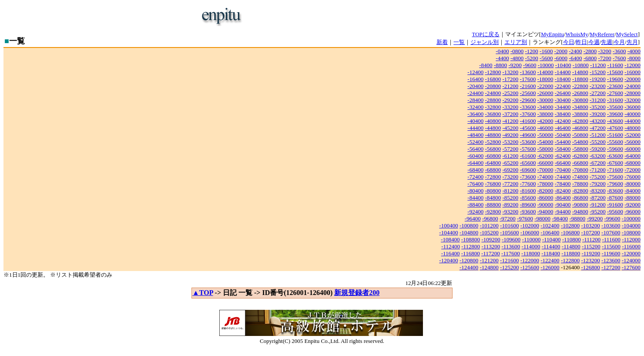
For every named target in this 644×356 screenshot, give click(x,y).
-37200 (511, 114)
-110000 (532, 239)
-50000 (545, 135)
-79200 (598, 184)
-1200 (532, 51)
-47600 (615, 128)
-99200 (595, 219)
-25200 (511, 93)
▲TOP (203, 293)
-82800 (580, 191)
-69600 (528, 170)
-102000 (530, 225)
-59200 (598, 149)
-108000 (631, 232)
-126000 (550, 267)
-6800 (590, 58)
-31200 (598, 100)
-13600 (528, 72)
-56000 (632, 142)
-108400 (450, 239)
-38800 (580, 114)
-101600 (509, 225)
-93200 (511, 212)
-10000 (546, 65)
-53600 (528, 142)
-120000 (631, 253)
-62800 (580, 156)
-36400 (475, 114)
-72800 (493, 177)
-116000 (631, 246)
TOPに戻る (486, 34)
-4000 (634, 51)
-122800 (570, 260)
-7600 (619, 58)
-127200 (611, 267)
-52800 (493, 142)
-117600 (511, 253)
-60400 (475, 156)
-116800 (471, 253)
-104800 (469, 232)
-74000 (545, 177)
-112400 (451, 246)
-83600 (615, 191)
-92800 (493, 212)
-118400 (551, 253)
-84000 (632, 191)
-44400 (475, 128)
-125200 (509, 267)
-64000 (632, 156)
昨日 (581, 42)
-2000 (561, 51)
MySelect (627, 34)
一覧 (459, 42)
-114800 (571, 246)
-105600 (509, 232)
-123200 (590, 260)
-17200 (511, 79)
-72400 (475, 177)
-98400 (560, 219)
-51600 (615, 135)
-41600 (528, 121)
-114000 (531, 246)
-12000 (632, 65)
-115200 (591, 246)
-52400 (475, 142)
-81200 (511, 191)
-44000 (632, 121)
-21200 (511, 86)
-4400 (502, 58)
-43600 (615, 121)
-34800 (580, 107)
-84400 (475, 198)
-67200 (598, 163)
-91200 (598, 205)
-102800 (570, 225)
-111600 (611, 239)
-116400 (451, 253)
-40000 (632, 114)
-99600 (612, 219)
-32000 (632, 100)
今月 (619, 42)
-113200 (491, 246)
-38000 (545, 114)
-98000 (542, 219)
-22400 (563, 86)
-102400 (550, 225)
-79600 (615, 184)
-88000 (632, 198)
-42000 (545, 121)
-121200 (489, 260)
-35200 (598, 107)
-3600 (619, 51)
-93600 (528, 212)
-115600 (611, 246)
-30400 (563, 100)
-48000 (632, 128)
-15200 (598, 72)
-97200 (508, 219)
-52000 (632, 135)
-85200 (511, 198)
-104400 (448, 232)
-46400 (563, 128)
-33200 (511, 107)
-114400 (551, 246)
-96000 (632, 212)
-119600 (611, 253)
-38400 (563, 114)
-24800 (493, 93)
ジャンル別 (485, 42)
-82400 (563, 191)
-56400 (475, 149)
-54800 (580, 142)
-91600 (615, 205)
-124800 (489, 267)
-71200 (598, 170)
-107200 (590, 232)
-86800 (580, 198)
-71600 (615, 170)
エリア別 (516, 42)
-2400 (575, 51)
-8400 (486, 65)
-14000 (545, 72)
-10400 (563, 65)
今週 (594, 42)
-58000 (545, 149)
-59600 (615, 149)
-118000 (531, 253)
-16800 (493, 79)
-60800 (493, 156)
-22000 (545, 86)
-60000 (632, 149)
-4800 (517, 58)
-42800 (580, 121)
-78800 (580, 184)
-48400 (475, 135)
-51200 (598, 135)
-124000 (631, 260)
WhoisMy (577, 34)
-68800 (493, 170)
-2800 (590, 51)
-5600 (546, 58)
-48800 (493, 135)
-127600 (631, 267)
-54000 (545, 142)
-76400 (475, 184)
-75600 (615, 177)
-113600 (511, 246)
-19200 (598, 79)
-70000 (545, 170)
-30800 (580, 100)
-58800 (580, 149)
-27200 (598, 93)
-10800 (581, 65)
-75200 (598, 177)
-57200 (511, 149)
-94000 (545, 212)
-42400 (563, 121)
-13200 (511, 72)
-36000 (632, 107)
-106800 (570, 232)
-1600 (546, 51)
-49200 (511, 135)
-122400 (550, 260)
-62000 (545, 156)
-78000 (545, 184)
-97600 (525, 219)
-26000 (545, 93)
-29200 (511, 100)
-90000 (545, 205)
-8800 (500, 65)
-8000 (634, 58)
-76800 (493, 184)
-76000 (632, 177)
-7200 (604, 58)
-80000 (632, 184)
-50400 (563, 135)
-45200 (511, 128)
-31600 (615, 100)
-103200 (590, 225)
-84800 (493, 198)
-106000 (530, 232)
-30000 (545, 100)
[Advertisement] (351, 17)
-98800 (577, 219)
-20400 (475, 86)
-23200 (598, 86)
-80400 (475, 191)
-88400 (475, 205)
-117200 (491, 253)
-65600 (528, 163)
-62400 (563, 156)
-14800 (580, 72)
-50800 (580, 135)
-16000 (632, 72)
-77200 (511, 184)
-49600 (528, 135)
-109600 (511, 239)
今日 (569, 42)
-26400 (563, 93)
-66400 (563, 163)
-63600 (615, 156)
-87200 (598, 198)
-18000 (545, 79)
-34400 (563, 107)
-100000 (631, 219)
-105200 (489, 232)
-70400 (563, 170)
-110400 (552, 239)
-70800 (580, 170)
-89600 (528, 205)
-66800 (580, 163)
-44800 (493, 128)
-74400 (563, 177)
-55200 (598, 142)
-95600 (615, 212)
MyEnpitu (552, 34)
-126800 (590, 267)
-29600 (528, 100)
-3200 (604, 51)
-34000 (545, 107)
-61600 (528, 156)
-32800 (493, 107)
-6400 (575, 58)
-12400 (475, 72)
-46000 (545, 128)
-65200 (511, 163)
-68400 (475, 170)
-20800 (493, 86)
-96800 (490, 219)
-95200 (598, 212)
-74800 (580, 177)
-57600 (528, 149)
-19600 (615, 79)
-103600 (611, 225)
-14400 (563, 72)
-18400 (563, 79)
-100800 (469, 225)
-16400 (475, 79)
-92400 (475, 212)
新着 (442, 42)
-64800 (493, 163)
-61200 (511, 156)
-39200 (598, 114)
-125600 (530, 267)
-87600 (615, 198)
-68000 (632, 163)
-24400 (475, 93)
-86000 (545, 198)
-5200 (532, 58)
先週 (607, 42)
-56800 (493, 149)
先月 (632, 42)
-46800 (580, 128)
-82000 (545, 191)
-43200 (598, 121)
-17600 (528, 79)
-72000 (632, 170)
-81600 (528, 191)
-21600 (528, 86)
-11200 (598, 65)
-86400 (563, 198)
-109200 (491, 239)
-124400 (469, 267)
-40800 (493, 121)
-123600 (611, 260)
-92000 (632, 205)
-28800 (493, 100)
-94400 (563, 212)
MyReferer (602, 34)
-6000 (561, 58)
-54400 (563, 142)
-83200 (598, 191)
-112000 (631, 239)
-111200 (591, 239)
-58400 (563, 149)
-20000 (632, 79)
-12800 (493, 72)
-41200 (511, 121)
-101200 (489, 225)
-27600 (615, 93)
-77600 (528, 184)
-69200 (511, 170)
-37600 (528, 114)
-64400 (475, 163)
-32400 (475, 107)
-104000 (631, 225)
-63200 (598, 156)
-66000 (545, 163)
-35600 (615, 107)
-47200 (598, 128)
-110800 (572, 239)
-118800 (571, 253)
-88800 (493, 205)
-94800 (580, 212)
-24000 (632, 86)
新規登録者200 (357, 293)
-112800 (471, 246)
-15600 (615, 72)
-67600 (615, 163)
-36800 (493, 114)
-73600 (528, 177)
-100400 (448, 225)
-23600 (615, 86)
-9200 (515, 65)
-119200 (591, 253)
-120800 (469, 260)
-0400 (502, 51)
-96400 (473, 219)
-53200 (511, 142)
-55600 (615, 142)
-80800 (493, 191)
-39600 (615, 114)
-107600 (611, 232)
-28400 (475, 100)
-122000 (530, 260)
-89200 (511, 205)
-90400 (563, 205)
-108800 (471, 239)
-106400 (550, 232)
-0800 (517, 51)
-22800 (580, 86)
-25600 (528, 93)
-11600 (615, 65)
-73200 (511, 177)
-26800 (580, 93)
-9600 (530, 65)
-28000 (632, 93)
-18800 (580, 79)
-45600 (528, 128)
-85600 (528, 198)
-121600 (509, 260)
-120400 (448, 260)
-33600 (528, 107)
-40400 (475, 121)
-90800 (580, 205)
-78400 (563, 184)
